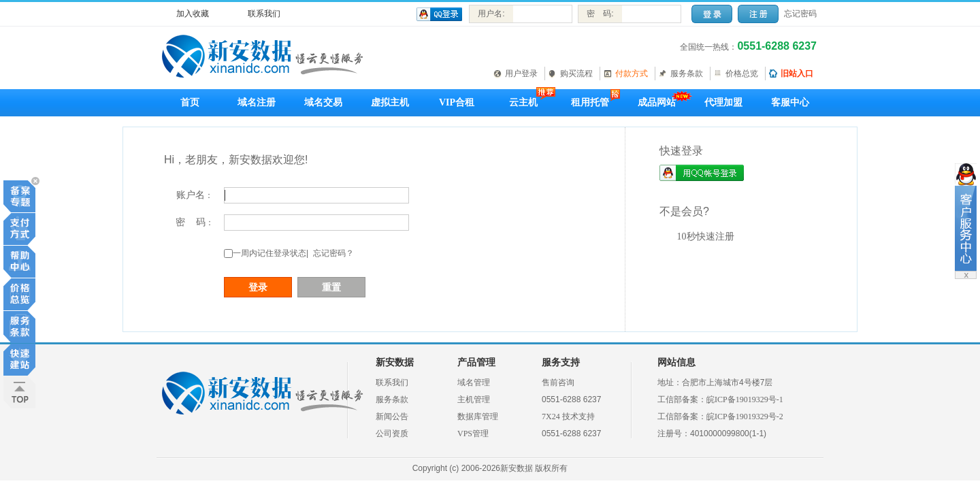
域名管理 (474, 382)
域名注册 (257, 102)
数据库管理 (478, 416)
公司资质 (392, 434)
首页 (190, 102)
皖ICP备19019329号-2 (745, 416)
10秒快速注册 (706, 236)
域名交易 (323, 102)
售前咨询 (558, 382)
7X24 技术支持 (568, 416)
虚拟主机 (390, 102)
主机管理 (474, 399)
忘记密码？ (333, 253)
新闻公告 (392, 416)
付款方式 (632, 73)
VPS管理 (473, 434)
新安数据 (395, 362)
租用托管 (590, 102)
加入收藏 (193, 14)
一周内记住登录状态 (269, 253)
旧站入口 (797, 73)
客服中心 (790, 102)
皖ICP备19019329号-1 (745, 399)
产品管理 (476, 362)
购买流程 (576, 73)
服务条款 (687, 73)
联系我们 (264, 14)
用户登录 (521, 73)
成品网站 (657, 102)
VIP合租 (457, 102)
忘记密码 (800, 14)
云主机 (523, 102)
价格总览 (742, 73)
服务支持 (561, 362)
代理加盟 (723, 102)
